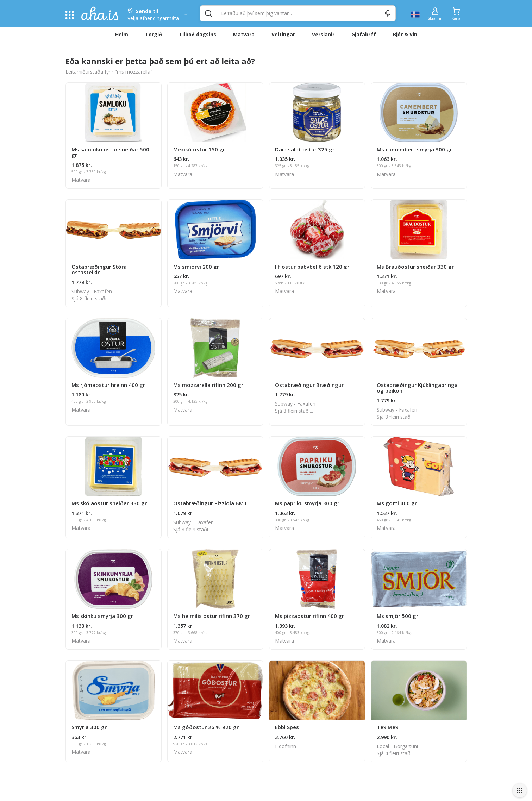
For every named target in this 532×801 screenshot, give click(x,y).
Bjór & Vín (405, 34)
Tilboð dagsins (198, 34)
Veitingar (283, 34)
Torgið (154, 34)
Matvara (244, 34)
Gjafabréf (364, 34)
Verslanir (323, 34)
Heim (122, 34)
